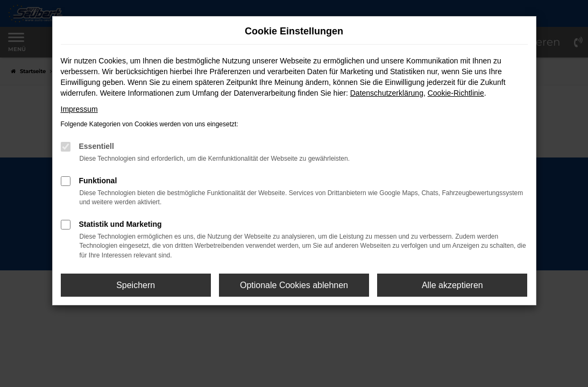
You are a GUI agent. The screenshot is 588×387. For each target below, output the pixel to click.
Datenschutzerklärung (387, 93)
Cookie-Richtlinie (456, 93)
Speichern (136, 285)
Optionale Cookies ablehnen (294, 285)
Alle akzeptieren (452, 285)
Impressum (79, 109)
